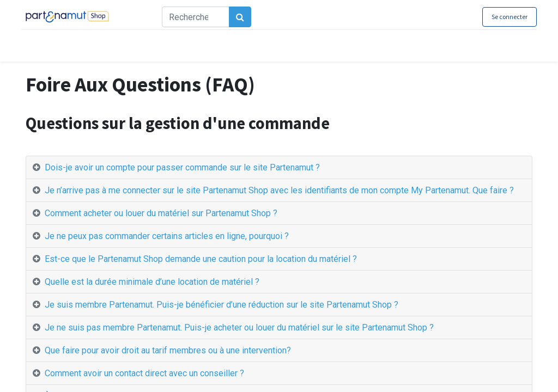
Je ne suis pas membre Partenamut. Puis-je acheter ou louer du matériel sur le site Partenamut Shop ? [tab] (239, 327)
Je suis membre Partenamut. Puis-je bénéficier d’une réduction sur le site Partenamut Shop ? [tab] (222, 305)
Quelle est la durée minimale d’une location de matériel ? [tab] (152, 282)
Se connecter (505, 17)
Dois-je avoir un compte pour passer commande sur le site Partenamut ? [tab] (183, 167)
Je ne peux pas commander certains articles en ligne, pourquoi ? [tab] (167, 236)
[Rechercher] (244, 17)
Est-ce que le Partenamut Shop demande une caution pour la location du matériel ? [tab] (201, 259)
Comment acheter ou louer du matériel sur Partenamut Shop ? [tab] (161, 213)
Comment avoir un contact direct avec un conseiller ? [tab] (144, 373)
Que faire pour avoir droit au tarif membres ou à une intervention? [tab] (168, 350)
